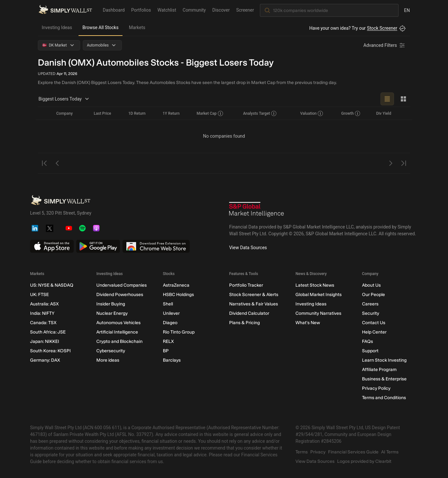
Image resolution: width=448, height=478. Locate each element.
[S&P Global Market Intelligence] (257, 210)
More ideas (108, 360)
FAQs (368, 341)
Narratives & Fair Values (254, 304)
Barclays (172, 360)
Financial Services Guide (353, 452)
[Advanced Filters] (385, 45)
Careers (370, 304)
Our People (373, 295)
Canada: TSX (43, 323)
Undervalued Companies (122, 285)
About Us (371, 285)
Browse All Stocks (101, 27)
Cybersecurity (111, 351)
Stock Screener (382, 28)
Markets (137, 27)
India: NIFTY (42, 313)
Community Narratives (318, 313)
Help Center (374, 332)
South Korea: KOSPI (50, 351)
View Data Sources (248, 248)
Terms (302, 452)
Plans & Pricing (245, 323)
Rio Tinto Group (179, 332)
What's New (308, 323)
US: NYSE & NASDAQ (52, 285)
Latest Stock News (315, 285)
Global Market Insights (319, 295)
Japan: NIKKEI (45, 341)
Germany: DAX (45, 360)
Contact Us (374, 323)
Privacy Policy (376, 388)
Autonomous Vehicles (118, 323)
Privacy (318, 452)
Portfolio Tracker (246, 285)
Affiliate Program (379, 370)
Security (371, 313)
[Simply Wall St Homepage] (65, 10)
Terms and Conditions (384, 398)
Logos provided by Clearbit (364, 461)
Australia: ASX (44, 304)
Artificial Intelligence (117, 332)
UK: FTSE (39, 295)
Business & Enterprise (384, 379)
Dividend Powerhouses (120, 295)
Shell (168, 304)
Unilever (171, 313)
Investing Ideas (57, 27)
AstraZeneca (176, 285)
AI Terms (390, 452)
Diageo (170, 323)
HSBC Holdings (178, 295)
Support (370, 351)
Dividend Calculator (249, 313)
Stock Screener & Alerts (254, 295)
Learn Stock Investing (384, 360)
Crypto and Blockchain (119, 341)
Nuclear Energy (112, 313)
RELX (168, 341)
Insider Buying (111, 304)
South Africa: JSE (48, 332)
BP (166, 351)
